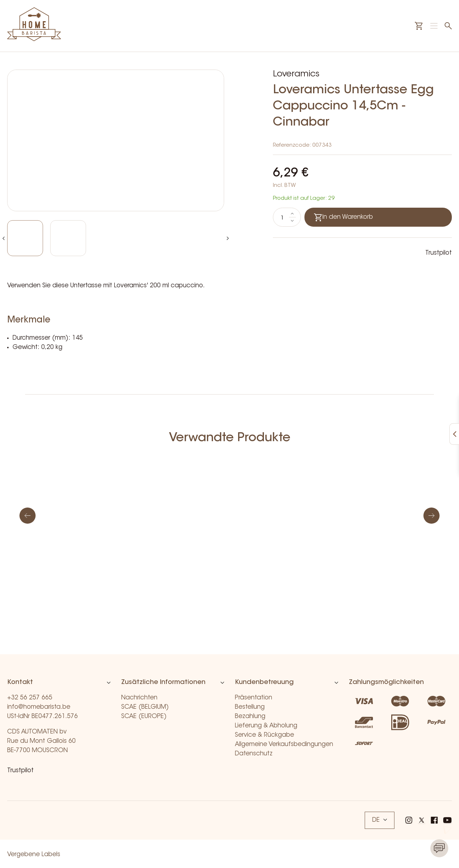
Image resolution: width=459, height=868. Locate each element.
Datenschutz (254, 754)
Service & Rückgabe (264, 735)
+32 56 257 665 (30, 698)
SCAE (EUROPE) (144, 716)
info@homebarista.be (39, 707)
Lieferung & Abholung (266, 726)
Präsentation (254, 698)
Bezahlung (250, 716)
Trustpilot (439, 253)
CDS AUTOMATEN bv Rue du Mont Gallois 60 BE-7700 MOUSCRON (41, 741)
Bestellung (250, 707)
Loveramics (296, 74)
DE (380, 820)
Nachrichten (139, 698)
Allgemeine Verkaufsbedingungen (284, 744)
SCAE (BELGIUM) (145, 707)
